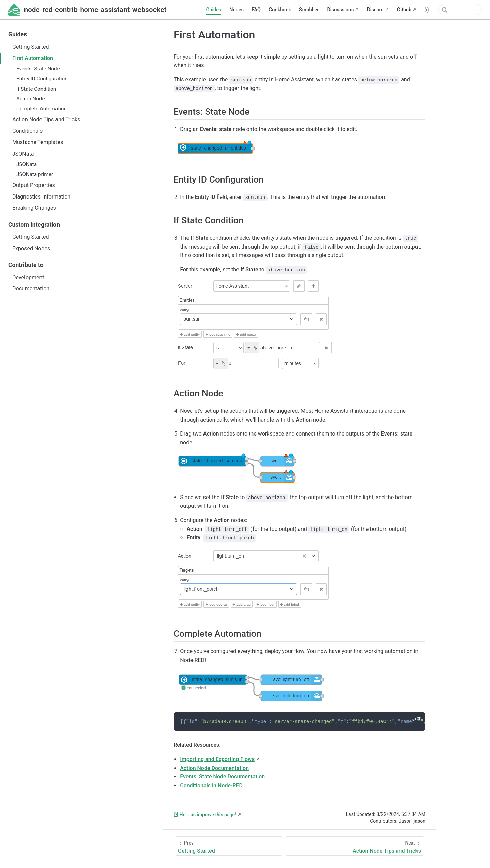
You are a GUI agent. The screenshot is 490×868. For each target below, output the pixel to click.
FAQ (256, 10)
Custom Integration (34, 225)
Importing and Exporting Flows (217, 759)
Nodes (236, 10)
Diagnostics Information (41, 197)
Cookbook (280, 10)
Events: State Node (38, 69)
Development (28, 277)
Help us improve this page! (205, 815)
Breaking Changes (34, 208)
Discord (375, 10)
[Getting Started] (229, 846)
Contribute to (26, 265)
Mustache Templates (38, 142)
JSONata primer (35, 174)
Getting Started (31, 47)
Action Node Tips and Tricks (46, 119)
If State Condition (36, 89)
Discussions (340, 10)
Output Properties (34, 185)
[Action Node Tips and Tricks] (355, 846)
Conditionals (27, 131)
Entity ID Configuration (42, 79)
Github (404, 10)
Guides (214, 10)
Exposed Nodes (31, 248)
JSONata (23, 154)
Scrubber (309, 10)
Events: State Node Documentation (222, 777)
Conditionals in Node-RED (211, 785)
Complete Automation (42, 109)
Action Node (30, 99)
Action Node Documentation (214, 768)
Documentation (31, 289)
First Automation (33, 58)
